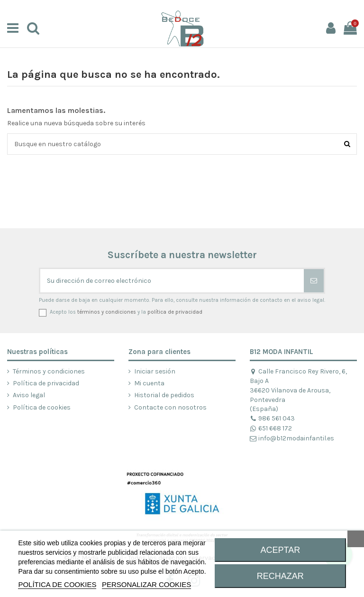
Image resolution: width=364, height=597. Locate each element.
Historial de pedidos (164, 395)
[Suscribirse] (314, 281)
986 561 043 (272, 418)
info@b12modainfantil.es (292, 438)
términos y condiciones (107, 312)
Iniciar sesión (155, 371)
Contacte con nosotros (170, 407)
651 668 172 (271, 428)
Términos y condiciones (49, 371)
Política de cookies (42, 407)
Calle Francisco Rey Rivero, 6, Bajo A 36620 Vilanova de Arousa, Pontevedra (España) (298, 390)
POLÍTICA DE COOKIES (57, 584)
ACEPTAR (281, 550)
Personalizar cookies (146, 584)
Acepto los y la (126, 312)
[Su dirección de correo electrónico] (172, 281)
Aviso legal (29, 395)
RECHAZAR (280, 576)
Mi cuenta (149, 383)
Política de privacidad (46, 383)
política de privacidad (175, 312)
